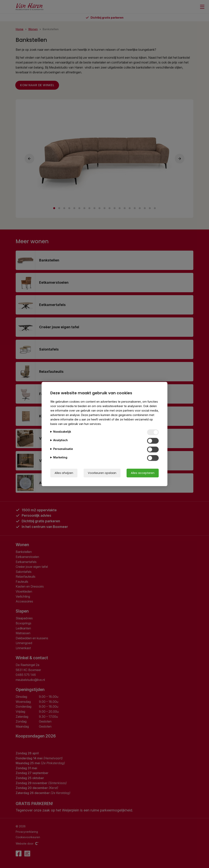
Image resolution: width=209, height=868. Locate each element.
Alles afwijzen (64, 473)
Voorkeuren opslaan (102, 473)
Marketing (60, 457)
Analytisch (60, 440)
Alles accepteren (143, 473)
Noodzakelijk (62, 432)
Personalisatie (63, 449)
